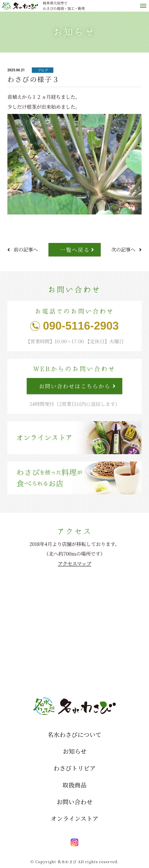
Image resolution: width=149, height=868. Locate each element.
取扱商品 (74, 785)
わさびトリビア (75, 768)
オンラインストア (75, 818)
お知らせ (75, 751)
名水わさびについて (74, 735)
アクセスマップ (74, 563)
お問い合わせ (74, 802)
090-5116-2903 (81, 326)
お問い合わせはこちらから (75, 386)
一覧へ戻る (75, 249)
